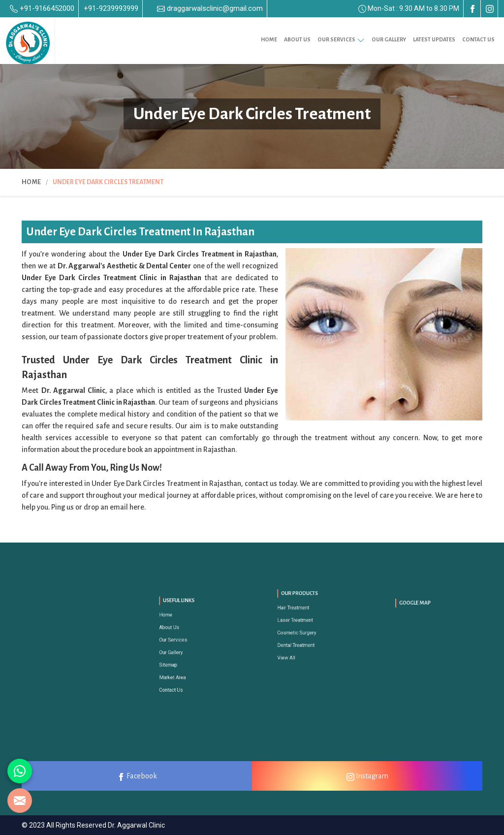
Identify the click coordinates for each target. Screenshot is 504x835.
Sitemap (178, 658)
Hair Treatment (300, 616)
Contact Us (478, 39)
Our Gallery (389, 39)
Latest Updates (434, 39)
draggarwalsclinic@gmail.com (210, 8)
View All (297, 645)
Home (269, 39)
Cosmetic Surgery (303, 631)
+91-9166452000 (42, 8)
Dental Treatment (302, 638)
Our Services (341, 39)
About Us (297, 39)
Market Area (181, 665)
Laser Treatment (302, 624)
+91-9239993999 (111, 8)
